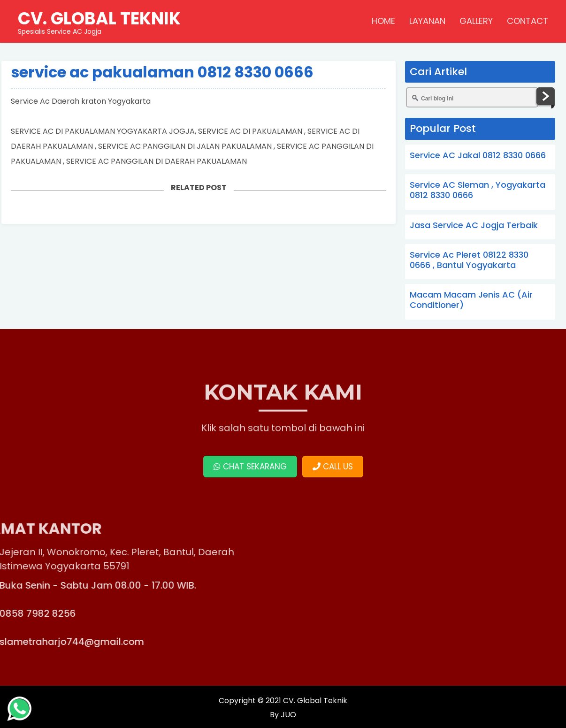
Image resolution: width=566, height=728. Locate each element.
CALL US (333, 467)
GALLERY (476, 21)
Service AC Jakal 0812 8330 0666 (478, 155)
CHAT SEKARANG (250, 467)
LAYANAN (427, 21)
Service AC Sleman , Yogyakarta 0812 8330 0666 (478, 190)
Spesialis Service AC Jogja (99, 21)
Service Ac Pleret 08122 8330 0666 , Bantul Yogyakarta (469, 260)
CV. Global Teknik (315, 701)
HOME (383, 21)
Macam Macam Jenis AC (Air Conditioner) (471, 300)
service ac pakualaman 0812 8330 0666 (162, 72)
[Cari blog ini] (472, 97)
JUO (287, 715)
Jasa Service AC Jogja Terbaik (474, 225)
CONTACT (528, 21)
